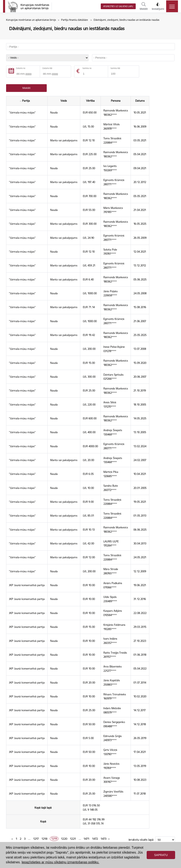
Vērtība (90, 101)
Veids (64, 101)
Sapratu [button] (161, 855)
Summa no (87, 68)
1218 (44, 839)
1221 (73, 839)
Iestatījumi (158, 6)
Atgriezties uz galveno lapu (118, 6)
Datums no (21, 68)
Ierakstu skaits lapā (141, 840)
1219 (54, 839)
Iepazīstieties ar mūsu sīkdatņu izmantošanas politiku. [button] (60, 862)
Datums (140, 101)
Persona (116, 101)
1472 (95, 839)
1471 (86, 839)
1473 (104, 839)
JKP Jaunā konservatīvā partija (27, 585)
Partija (27, 101)
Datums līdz (47, 68)
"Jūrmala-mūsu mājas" (22, 112)
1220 (64, 839)
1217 (36, 839)
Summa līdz (115, 68)
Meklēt (144, 6)
